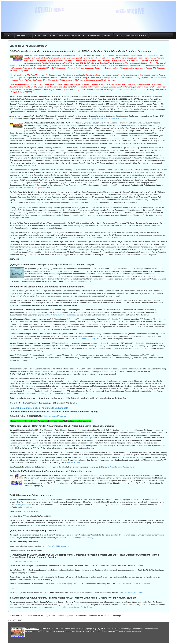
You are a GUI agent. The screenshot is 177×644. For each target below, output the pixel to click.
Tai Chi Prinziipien (87, 438)
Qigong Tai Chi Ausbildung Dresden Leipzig (76, 537)
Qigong (108, 35)
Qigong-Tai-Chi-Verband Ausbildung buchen (55, 315)
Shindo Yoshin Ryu (72, 463)
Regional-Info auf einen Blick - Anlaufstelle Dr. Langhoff (39, 408)
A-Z (9, 35)
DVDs (52, 35)
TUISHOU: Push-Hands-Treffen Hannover (133, 584)
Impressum (104, 25)
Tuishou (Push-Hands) (136, 35)
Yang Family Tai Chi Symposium (56, 546)
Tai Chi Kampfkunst (30, 561)
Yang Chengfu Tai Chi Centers (81, 607)
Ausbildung (40, 35)
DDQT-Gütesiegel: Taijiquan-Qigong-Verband (62, 584)
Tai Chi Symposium (22, 505)
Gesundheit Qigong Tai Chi (72, 35)
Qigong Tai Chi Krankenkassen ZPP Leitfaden (108, 119)
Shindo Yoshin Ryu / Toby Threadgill (89, 339)
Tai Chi (119, 35)
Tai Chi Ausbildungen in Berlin (131, 592)
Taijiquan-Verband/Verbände (55, 416)
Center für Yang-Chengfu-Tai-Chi (122, 467)
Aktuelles (23, 36)
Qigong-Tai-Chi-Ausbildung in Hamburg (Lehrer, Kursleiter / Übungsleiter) (96, 475)
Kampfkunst (94, 35)
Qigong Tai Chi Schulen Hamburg (77, 281)
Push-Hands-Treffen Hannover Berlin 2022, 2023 (66, 525)
